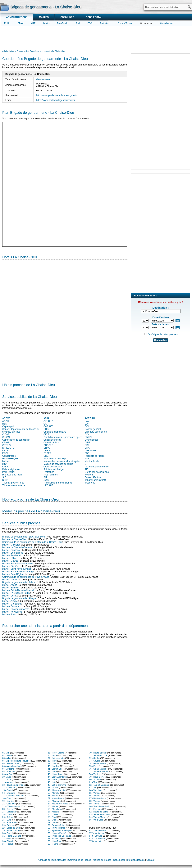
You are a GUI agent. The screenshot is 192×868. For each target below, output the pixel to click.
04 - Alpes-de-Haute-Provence (16, 761)
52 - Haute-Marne (56, 798)
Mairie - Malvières (11, 545)
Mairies (44, 17)
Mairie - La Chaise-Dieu (14, 539)
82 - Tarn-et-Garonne (99, 785)
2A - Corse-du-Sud (11, 828)
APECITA (48, 421)
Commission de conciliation (16, 440)
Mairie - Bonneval (11, 550)
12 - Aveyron (8, 782)
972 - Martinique (97, 833)
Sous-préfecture (125, 23)
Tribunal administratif (95, 480)
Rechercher (161, 340)
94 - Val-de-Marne (98, 817)
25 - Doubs (7, 814)
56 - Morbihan (54, 809)
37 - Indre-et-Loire (56, 758)
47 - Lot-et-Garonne (57, 785)
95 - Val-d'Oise (96, 820)
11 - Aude (7, 780)
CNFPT (89, 437)
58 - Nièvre (53, 814)
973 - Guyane (96, 836)
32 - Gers (7, 839)
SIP (45, 477)
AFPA (46, 418)
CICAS (6, 434)
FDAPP (47, 453)
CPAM (21, 23)
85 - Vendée (95, 793)
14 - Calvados (9, 788)
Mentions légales (136, 860)
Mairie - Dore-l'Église (13, 574)
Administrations (17, 17)
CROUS (6, 445)
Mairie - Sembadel (12, 555)
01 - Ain (6, 753)
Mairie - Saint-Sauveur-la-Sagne (19, 572)
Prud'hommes (51, 475)
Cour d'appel (91, 440)
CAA (46, 424)
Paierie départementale (97, 467)
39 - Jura (52, 763)
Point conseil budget (54, 469)
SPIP (5, 480)
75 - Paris (94, 766)
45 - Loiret (53, 780)
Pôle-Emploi (63, 23)
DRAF (88, 448)
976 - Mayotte (96, 841)
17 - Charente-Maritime (13, 796)
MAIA (87, 459)
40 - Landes (53, 766)
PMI (78, 23)
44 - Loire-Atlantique (57, 777)
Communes (67, 17)
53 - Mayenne (54, 801)
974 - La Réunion (97, 839)
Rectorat (89, 475)
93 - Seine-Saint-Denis (100, 814)
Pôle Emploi (8, 472)
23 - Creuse (8, 809)
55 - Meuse (53, 806)
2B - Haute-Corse (11, 830)
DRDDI (6, 451)
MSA (5, 464)
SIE (4, 477)
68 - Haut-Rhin (55, 841)
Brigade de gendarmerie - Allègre (19, 598)
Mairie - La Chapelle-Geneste (17, 547)
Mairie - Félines (10, 558)
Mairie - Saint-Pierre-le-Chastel (18, 590)
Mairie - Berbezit (11, 588)
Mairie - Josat (9, 614)
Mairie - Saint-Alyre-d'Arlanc (17, 569)
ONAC (6, 467)
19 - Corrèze (8, 801)
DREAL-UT (90, 451)
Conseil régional (52, 443)
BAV (87, 421)
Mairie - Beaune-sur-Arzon (16, 609)
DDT (87, 445)
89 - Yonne (94, 804)
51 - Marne (53, 796)
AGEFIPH (90, 418)
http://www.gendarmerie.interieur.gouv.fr (57, 95)
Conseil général (93, 429)
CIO (87, 434)
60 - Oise (52, 820)
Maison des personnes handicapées (62, 461)
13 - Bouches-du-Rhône (14, 785)
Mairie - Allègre (10, 601)
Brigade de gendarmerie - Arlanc (19, 582)
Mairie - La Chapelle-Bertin (16, 593)
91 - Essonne (96, 809)
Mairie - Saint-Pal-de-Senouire (18, 564)
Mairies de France (102, 860)
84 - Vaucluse (96, 790)
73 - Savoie (95, 761)
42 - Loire (52, 771)
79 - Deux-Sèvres (98, 777)
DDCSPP (48, 445)
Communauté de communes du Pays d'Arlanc (26, 577)
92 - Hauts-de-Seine (99, 812)
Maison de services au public (58, 464)
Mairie (7, 23)
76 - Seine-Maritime (98, 769)
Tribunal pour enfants (13, 483)
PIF (87, 469)
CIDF (46, 434)
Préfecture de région (13, 475)
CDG (46, 429)
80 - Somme (95, 780)
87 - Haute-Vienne (98, 798)
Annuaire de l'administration (52, 860)
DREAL (47, 451)
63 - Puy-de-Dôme (56, 828)
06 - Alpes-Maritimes (12, 766)
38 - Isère (52, 761)
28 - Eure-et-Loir (10, 822)
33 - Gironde (8, 841)
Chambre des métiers (96, 432)
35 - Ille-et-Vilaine (56, 753)
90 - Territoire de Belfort (100, 806)
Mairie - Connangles (13, 553)
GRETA (47, 456)
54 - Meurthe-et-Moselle (59, 804)
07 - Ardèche (8, 769)
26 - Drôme (8, 817)
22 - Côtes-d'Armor (11, 806)
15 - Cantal (7, 790)
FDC (87, 453)
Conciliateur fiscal (53, 440)
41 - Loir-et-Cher (55, 769)
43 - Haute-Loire (55, 774)
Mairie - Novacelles (12, 612)
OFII (87, 464)
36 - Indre (52, 755)
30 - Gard (7, 833)
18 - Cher (7, 798)
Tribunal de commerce (14, 485)
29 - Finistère (8, 825)
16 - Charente (9, 793)
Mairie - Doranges (11, 606)
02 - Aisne (7, 755)
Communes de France (80, 860)
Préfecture (105, 23)
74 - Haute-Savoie (98, 763)
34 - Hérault (8, 844)
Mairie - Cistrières (11, 566)
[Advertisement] (96, 38)
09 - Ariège (7, 774)
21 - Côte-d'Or (9, 804)
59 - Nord (52, 817)
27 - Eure (7, 820)
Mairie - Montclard (11, 604)
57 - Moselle (53, 812)
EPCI (90, 23)
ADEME (6, 418)
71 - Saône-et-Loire (98, 755)
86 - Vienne (95, 796)
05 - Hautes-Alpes (11, 763)
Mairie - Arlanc (10, 585)
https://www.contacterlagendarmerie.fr (56, 100)
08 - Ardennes (9, 771)
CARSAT (48, 426)
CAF (33, 23)
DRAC (47, 448)
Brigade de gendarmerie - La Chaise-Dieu (24, 537)
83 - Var (93, 788)
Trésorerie (90, 483)
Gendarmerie (146, 23)
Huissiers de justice (95, 456)
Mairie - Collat (9, 596)
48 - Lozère (53, 788)
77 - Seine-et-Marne (99, 771)
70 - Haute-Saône (98, 753)
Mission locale (92, 461)
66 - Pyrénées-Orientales (59, 836)
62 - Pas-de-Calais (56, 825)
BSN (5, 424)
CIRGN (6, 437)
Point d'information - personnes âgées (63, 437)
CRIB (87, 443)
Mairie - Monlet (10, 580)
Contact (150, 860)
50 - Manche (54, 793)
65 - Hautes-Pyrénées (58, 833)
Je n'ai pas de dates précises (163, 334)
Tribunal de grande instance (58, 483)
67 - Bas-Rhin (54, 839)
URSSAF (48, 485)
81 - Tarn (93, 782)
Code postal (94, 17)
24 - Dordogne (9, 812)
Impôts (46, 23)
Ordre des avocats (53, 467)
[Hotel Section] (65, 320)
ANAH (5, 421)
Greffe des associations (97, 472)
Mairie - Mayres (10, 561)
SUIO (46, 480)
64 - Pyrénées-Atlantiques (60, 830)
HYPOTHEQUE (10, 459)
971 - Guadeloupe (98, 830)
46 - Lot (51, 782)
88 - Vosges (95, 801)
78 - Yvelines (95, 774)
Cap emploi (8, 426)
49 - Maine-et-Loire (57, 790)
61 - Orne (52, 822)
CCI (87, 426)
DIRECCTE (8, 448)
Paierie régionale (11, 469)
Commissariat (167, 23)
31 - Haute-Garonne (12, 836)
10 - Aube (7, 777)
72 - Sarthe (94, 758)
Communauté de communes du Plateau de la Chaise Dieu (32, 542)
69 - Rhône (53, 844)
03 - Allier (7, 758)
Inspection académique (55, 459)
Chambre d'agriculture (55, 432)
